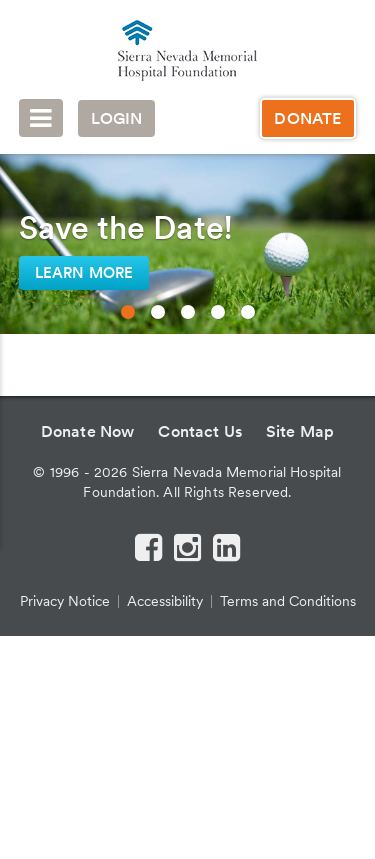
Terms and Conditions (288, 601)
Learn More (84, 273)
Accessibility (165, 601)
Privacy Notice (65, 601)
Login (117, 118)
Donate (307, 118)
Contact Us (200, 431)
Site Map (300, 431)
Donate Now (88, 431)
